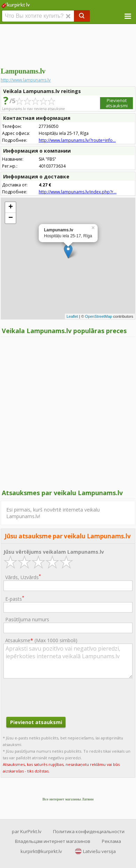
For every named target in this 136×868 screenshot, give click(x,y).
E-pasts (15, 598)
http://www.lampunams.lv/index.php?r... (78, 192)
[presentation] (56, 697)
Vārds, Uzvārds (23, 577)
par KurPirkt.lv (27, 831)
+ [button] (11, 207)
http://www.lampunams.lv (26, 80)
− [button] (11, 218)
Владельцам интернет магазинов (53, 841)
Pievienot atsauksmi (117, 103)
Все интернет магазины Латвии (68, 799)
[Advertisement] (68, 45)
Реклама (111, 841)
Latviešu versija (99, 851)
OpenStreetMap (99, 316)
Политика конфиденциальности (89, 831)
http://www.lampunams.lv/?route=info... (77, 140)
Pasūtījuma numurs (27, 619)
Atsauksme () (41, 640)
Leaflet (72, 316)
